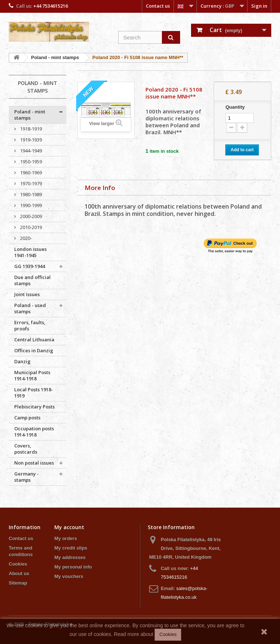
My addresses (70, 557)
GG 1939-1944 (30, 266)
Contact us (158, 6)
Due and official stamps (32, 280)
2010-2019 (30, 227)
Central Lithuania (34, 340)
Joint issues (27, 294)
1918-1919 (30, 129)
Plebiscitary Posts (34, 407)
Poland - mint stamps (30, 115)
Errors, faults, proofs (30, 325)
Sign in (259, 6)
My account (69, 527)
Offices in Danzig (34, 350)
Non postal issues (34, 463)
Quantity (235, 107)
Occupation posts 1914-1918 (34, 432)
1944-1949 (30, 151)
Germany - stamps (26, 477)
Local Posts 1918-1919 (34, 393)
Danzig (22, 361)
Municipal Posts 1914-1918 (32, 375)
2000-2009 (30, 216)
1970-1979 (30, 183)
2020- (25, 238)
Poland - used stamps (30, 308)
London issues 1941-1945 (30, 252)
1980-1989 (30, 194)
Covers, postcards (26, 449)
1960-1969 (30, 172)
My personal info (73, 567)
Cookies (18, 564)
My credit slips (71, 548)
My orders (66, 538)
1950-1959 (30, 162)
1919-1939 (30, 140)
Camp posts (27, 418)
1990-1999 (30, 205)
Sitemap (18, 583)
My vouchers (69, 576)
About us (19, 573)
